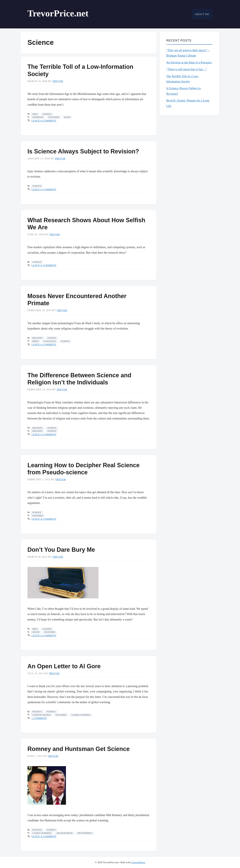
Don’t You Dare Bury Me (61, 550)
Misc (35, 114)
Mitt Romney (85, 833)
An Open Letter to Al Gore (64, 666)
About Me (202, 14)
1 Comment (39, 718)
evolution (50, 341)
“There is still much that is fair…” (187, 69)
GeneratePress (138, 862)
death (36, 632)
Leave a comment (44, 121)
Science (47, 114)
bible (36, 341)
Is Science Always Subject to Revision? (83, 151)
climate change (42, 715)
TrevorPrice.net (58, 13)
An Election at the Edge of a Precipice (189, 62)
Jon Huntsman (65, 833)
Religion (37, 338)
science (65, 341)
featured (54, 117)
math (67, 117)
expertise (38, 117)
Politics (37, 712)
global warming (81, 715)
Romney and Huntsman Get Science (79, 749)
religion (37, 431)
